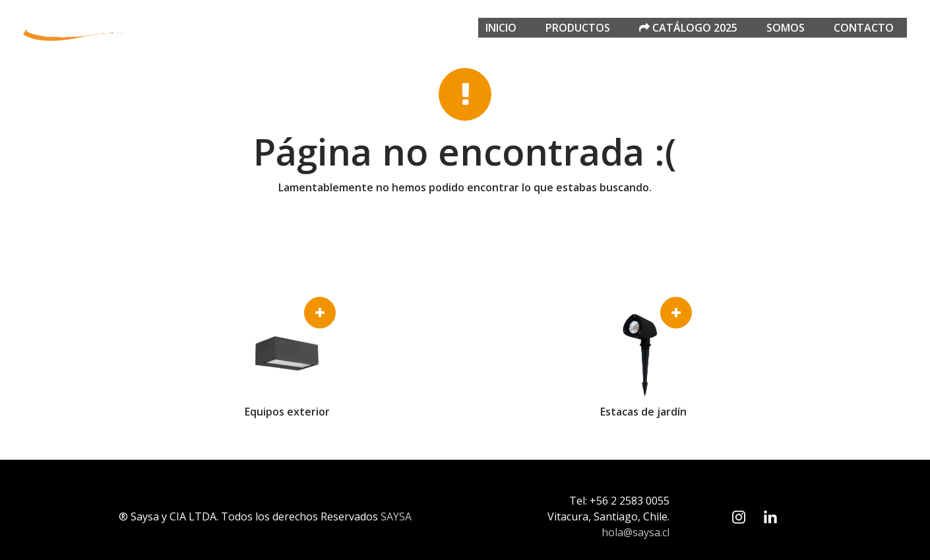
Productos (578, 28)
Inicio (501, 28)
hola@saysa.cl (635, 532)
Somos (786, 28)
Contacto (864, 28)
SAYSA (396, 516)
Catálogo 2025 (688, 28)
